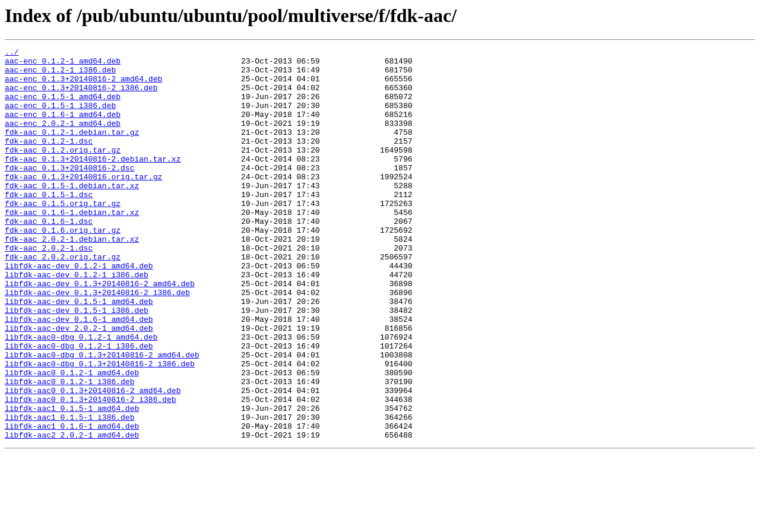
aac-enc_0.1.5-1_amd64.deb (63, 107)
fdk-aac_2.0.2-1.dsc (49, 289)
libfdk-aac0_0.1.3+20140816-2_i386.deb (91, 470)
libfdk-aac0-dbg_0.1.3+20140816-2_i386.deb (100, 427)
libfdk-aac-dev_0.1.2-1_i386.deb (77, 321)
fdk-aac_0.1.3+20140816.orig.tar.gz (83, 203)
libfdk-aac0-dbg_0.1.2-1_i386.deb (79, 406)
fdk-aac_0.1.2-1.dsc (49, 160)
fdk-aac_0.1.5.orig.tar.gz (63, 235)
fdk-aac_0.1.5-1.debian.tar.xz (72, 214)
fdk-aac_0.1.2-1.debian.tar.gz (72, 150)
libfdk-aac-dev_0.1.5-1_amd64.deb (79, 353)
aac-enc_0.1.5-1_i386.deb (60, 118)
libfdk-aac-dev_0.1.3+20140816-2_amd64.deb (100, 331)
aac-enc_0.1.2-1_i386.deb (60, 75)
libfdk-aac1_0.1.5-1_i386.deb (69, 492)
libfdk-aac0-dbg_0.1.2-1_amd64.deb (81, 395)
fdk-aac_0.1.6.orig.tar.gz (63, 267)
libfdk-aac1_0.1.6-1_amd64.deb (72, 502)
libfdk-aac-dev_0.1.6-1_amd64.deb (79, 374)
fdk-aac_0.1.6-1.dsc (49, 256)
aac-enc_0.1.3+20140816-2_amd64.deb (83, 85)
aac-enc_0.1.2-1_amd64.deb (63, 64)
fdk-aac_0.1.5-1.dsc (49, 224)
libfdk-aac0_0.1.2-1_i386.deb (69, 449)
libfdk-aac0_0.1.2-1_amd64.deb (72, 438)
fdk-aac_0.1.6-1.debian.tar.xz (72, 246)
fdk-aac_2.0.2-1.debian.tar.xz (72, 278)
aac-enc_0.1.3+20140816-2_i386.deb (81, 96)
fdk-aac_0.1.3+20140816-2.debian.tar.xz (93, 182)
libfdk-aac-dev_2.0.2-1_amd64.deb (79, 385)
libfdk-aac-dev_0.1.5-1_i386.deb (77, 363)
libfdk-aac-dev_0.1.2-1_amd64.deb (79, 310)
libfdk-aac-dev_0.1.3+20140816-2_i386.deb (97, 342)
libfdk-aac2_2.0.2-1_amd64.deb (72, 513)
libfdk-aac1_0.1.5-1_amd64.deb (72, 481)
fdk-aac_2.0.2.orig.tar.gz (63, 299)
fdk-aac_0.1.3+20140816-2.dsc (69, 192)
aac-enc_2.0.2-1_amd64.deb (63, 139)
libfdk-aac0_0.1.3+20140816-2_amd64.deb (93, 460)
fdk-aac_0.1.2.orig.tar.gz (63, 171)
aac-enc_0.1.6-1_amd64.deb (63, 128)
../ (12, 53)
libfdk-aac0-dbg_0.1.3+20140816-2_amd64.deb (102, 417)
